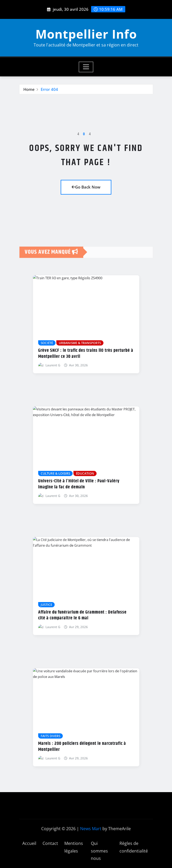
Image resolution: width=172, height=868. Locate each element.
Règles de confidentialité (134, 847)
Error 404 (49, 93)
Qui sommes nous (99, 851)
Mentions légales (74, 847)
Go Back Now (86, 187)
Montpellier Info (86, 34)
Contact (50, 843)
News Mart (91, 829)
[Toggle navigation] (86, 67)
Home (29, 93)
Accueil (29, 843)
